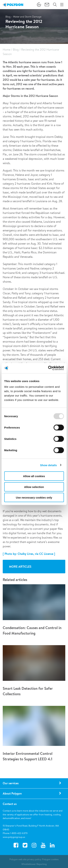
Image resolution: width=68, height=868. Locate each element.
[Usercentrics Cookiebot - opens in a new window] (48, 368)
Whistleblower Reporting (34, 864)
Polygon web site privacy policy (25, 859)
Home (7, 50)
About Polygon (12, 793)
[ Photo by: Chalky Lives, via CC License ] (29, 554)
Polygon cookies (50, 859)
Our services (11, 783)
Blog (16, 50)
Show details (49, 465)
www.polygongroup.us (14, 837)
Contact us (10, 804)
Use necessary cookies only (34, 498)
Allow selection (34, 487)
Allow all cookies (34, 476)
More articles (20, 567)
